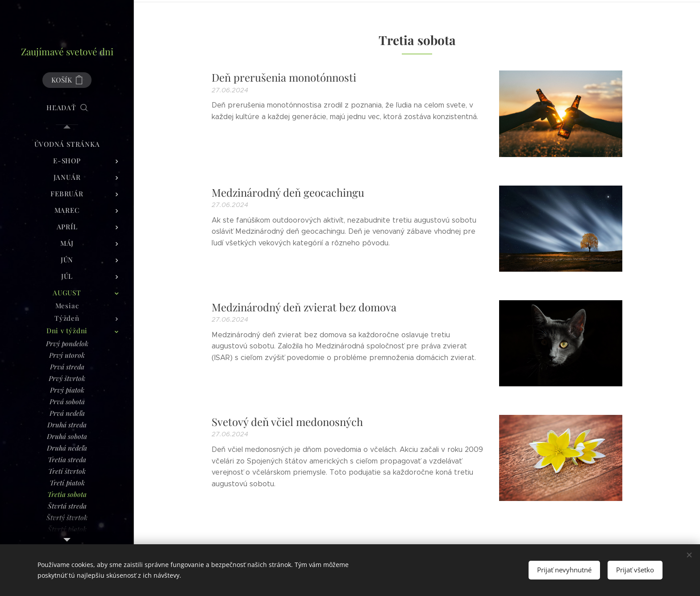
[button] (67, 108)
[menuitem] (67, 144)
